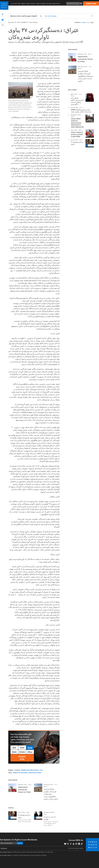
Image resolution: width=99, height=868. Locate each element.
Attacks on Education (20, 773)
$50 (14, 748)
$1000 (22, 752)
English (23, 3)
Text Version (4, 848)
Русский (49, 3)
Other (30, 752)
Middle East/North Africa (30, 770)
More (59, 3)
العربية (12, 3)
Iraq (41, 770)
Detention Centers (35, 773)
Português (43, 3)
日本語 (38, 3)
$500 (14, 752)
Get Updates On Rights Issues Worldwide (19, 840)
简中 (16, 3)
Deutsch (33, 3)
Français (28, 3)
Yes (41, 16)
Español (54, 3)
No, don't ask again (51, 16)
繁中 (19, 3)
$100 (22, 748)
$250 (30, 748)
